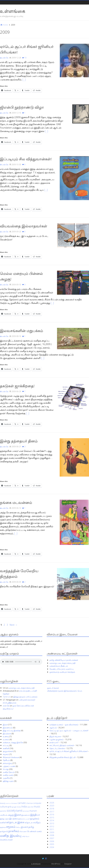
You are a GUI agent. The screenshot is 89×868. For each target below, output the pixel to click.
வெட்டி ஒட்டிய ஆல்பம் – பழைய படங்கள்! (69, 730)
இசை (5, 725)
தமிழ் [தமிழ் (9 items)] (31, 827)
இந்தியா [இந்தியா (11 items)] (35, 815)
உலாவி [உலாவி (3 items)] (27, 819)
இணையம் (8, 727)
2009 (52, 832)
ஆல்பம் (53, 727)
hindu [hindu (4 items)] (19, 807)
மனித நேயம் (9, 772)
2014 (52, 820)
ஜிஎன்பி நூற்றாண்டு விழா (22, 107)
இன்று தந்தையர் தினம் (19, 441)
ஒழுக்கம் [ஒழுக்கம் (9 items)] (35, 818)
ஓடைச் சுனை (53, 688)
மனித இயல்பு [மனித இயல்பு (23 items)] (11, 836)
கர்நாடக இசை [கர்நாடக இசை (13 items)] (15, 822)
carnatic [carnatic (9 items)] (22, 803)
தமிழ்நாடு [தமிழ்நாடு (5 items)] (4, 831)
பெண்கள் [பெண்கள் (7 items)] (32, 831)
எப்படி (6, 745)
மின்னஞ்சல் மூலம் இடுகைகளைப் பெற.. (65, 691)
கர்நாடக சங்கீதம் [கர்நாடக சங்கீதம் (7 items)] (33, 822)
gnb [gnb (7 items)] (10, 807)
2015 (52, 817)
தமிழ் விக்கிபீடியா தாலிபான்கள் (64, 660)
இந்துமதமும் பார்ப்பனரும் (25, 697)
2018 (52, 809)
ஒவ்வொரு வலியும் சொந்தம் (62, 672)
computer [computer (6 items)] (37, 803)
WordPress (56, 864)
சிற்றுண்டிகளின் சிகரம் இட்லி (62, 757)
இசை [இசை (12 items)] (18, 815)
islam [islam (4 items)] (29, 807)
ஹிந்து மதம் (8, 781)
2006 (52, 841)
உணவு (6, 736)
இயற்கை (7, 733)
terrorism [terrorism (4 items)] (26, 811)
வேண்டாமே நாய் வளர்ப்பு (62, 669)
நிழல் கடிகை (55, 736)
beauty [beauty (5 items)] (3, 803)
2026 (52, 803)
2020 (52, 806)
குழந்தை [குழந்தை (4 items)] (3, 827)
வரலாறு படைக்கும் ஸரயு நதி (62, 663)
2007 (52, 838)
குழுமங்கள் (8, 751)
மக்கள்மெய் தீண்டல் (59, 666)
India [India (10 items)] (24, 806)
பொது (6, 769)
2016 (52, 814)
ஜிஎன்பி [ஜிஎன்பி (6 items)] (24, 827)
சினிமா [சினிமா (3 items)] (18, 827)
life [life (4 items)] (32, 807)
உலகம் (6, 739)
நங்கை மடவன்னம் (16, 502)
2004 (52, 847)
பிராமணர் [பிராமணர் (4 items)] (23, 831)
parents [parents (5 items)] (3, 811)
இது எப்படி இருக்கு (12, 730)
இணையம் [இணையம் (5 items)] (26, 815)
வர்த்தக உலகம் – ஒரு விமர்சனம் (64, 725)
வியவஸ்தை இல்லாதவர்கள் (24, 226)
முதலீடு (6, 778)
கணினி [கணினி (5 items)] (3, 823)
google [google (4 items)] (14, 807)
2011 (52, 829)
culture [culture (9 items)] (4, 807)
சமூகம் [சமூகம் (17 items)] (11, 827)
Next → (14, 625)
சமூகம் (6, 754)
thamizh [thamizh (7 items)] (33, 811)
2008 (52, 835)
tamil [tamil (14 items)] (19, 811)
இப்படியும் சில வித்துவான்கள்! (26, 159)
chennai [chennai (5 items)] (29, 803)
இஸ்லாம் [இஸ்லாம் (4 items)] (21, 819)
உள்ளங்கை (13, 11)
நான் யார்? (54, 742)
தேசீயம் (6, 760)
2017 (52, 811)
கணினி (6, 748)
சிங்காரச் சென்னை (11, 757)
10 (25, 58)
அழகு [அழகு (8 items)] (11, 815)
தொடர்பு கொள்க (57, 748)
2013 (52, 823)
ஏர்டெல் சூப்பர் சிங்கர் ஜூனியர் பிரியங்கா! (69, 751)
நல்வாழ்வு (7, 763)
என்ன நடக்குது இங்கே (13, 742)
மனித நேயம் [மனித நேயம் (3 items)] (26, 836)
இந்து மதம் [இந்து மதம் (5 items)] (4, 819)
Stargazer (68, 864)
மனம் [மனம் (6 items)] (39, 831)
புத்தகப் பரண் (9, 766)
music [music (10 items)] (37, 806)
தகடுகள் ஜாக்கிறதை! (17, 386)
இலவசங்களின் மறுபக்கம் (22, 331)
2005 (52, 844)
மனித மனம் (8, 775)
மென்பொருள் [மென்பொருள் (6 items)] (6, 840)
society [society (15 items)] (11, 810)
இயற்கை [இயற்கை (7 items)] (14, 819)
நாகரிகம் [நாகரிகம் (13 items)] (14, 831)
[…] (24, 80)
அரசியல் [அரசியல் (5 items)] (4, 815)
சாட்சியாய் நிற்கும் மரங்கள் (62, 745)
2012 (52, 826)
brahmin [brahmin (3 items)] (8, 803)
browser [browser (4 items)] (14, 803)
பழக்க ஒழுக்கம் (56, 739)
